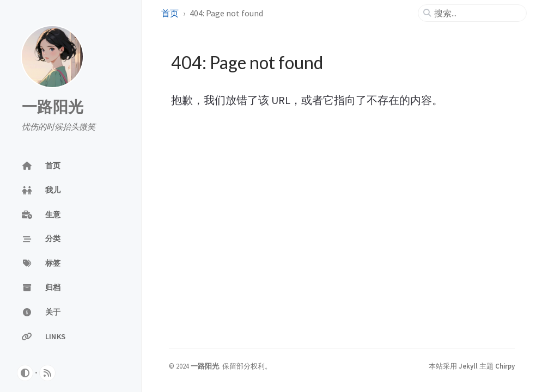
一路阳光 (53, 107)
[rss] (47, 373)
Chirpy (505, 366)
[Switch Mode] (25, 373)
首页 (170, 13)
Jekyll (468, 366)
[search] (477, 13)
